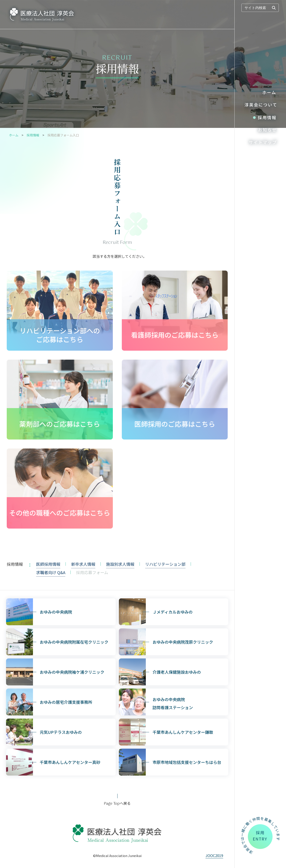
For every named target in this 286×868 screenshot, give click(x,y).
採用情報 (33, 135)
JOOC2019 (214, 855)
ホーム (14, 135)
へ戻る (117, 803)
